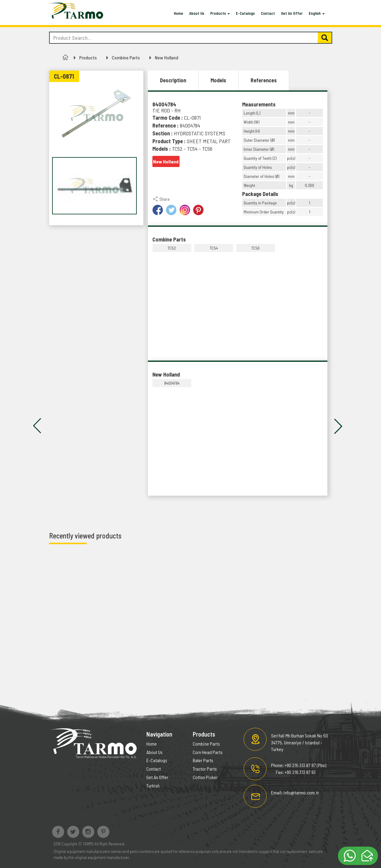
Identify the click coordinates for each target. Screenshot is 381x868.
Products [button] (220, 13)
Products (88, 57)
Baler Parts (203, 760)
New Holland (167, 57)
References (264, 80)
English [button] (317, 13)
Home (178, 13)
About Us (197, 13)
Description (173, 80)
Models (218, 80)
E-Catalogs (245, 13)
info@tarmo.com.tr (301, 792)
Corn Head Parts (208, 752)
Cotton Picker (205, 777)
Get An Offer (292, 13)
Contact (268, 13)
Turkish (153, 786)
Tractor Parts (205, 769)
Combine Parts (126, 57)
